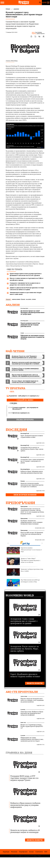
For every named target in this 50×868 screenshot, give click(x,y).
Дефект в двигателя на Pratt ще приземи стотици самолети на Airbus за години (27, 289)
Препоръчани (20, 503)
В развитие (23, 709)
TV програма (15, 388)
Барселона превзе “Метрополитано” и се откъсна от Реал (24, 551)
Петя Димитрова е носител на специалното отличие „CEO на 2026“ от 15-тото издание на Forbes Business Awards (32, 511)
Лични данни (27, 856)
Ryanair (23, 299)
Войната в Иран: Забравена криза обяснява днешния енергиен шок (32, 472)
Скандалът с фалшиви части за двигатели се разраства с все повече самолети (25, 284)
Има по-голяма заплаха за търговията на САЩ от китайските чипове (27, 279)
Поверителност (21, 856)
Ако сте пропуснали (22, 692)
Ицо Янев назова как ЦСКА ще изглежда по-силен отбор (23, 583)
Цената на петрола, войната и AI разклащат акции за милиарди (25, 831)
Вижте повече (35, 683)
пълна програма (25, 420)
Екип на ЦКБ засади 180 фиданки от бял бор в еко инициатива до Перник (32, 534)
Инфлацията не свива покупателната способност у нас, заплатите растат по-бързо (32, 739)
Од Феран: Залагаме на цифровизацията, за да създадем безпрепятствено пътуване (32, 522)
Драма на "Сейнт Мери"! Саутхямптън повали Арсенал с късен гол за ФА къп (24, 561)
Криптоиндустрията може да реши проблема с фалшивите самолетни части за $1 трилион (26, 275)
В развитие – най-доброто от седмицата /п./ (23, 396)
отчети (34, 299)
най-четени (15, 351)
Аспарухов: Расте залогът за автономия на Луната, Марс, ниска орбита (32, 449)
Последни (16, 430)
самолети (28, 299)
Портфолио (23, 852)
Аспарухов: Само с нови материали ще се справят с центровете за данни (32, 461)
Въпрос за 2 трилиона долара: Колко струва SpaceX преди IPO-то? (32, 726)
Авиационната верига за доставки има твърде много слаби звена (26, 293)
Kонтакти (39, 852)
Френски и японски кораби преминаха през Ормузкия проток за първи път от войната (32, 485)
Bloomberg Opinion (24, 308)
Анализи (13, 305)
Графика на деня (19, 753)
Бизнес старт (23, 722)
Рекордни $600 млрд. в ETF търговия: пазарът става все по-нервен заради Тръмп (25, 778)
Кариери (6, 852)
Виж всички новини (25, 495)
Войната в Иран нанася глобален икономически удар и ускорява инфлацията (25, 805)
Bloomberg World (25, 433)
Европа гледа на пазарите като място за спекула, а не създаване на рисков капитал (32, 700)
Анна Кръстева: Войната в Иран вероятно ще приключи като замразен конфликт (32, 713)
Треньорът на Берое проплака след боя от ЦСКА (25, 572)
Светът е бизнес (24, 696)
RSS (46, 852)
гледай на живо (25, 400)
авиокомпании (16, 299)
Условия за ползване (13, 856)
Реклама (14, 852)
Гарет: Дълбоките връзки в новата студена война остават (32, 436)
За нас (31, 852)
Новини (22, 333)
